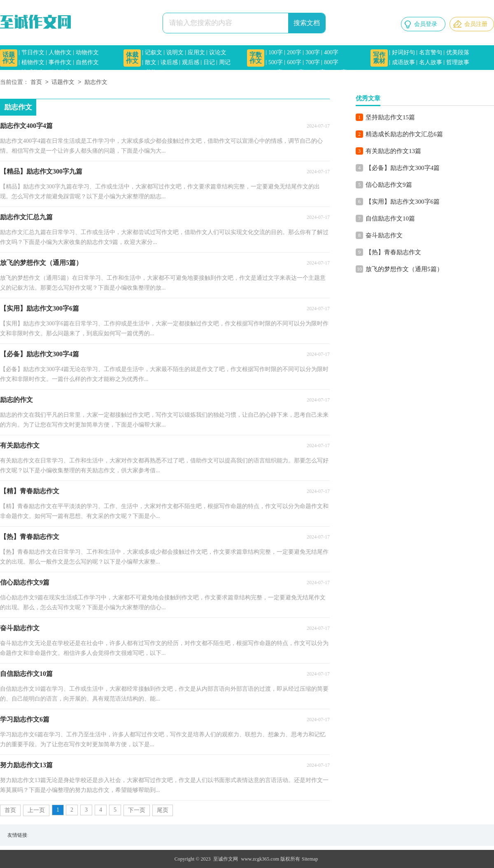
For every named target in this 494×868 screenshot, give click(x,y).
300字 (313, 52)
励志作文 (60, 72)
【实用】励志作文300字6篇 (403, 202)
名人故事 (431, 62)
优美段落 (458, 52)
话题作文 (9, 58)
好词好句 (403, 52)
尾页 (163, 810)
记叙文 (154, 52)
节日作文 (33, 52)
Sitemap (310, 859)
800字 (331, 62)
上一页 (36, 810)
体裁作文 (132, 58)
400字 (331, 52)
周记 (225, 62)
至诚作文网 (226, 859)
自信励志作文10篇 (390, 218)
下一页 (137, 810)
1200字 (317, 72)
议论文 (218, 52)
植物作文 (33, 62)
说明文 (175, 52)
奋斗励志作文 (384, 235)
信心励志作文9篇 (389, 185)
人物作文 (60, 52)
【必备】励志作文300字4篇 (403, 168)
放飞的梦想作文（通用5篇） (404, 269)
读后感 (169, 62)
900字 (276, 72)
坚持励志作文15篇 (390, 117)
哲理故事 (458, 62)
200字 (294, 52)
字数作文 (256, 58)
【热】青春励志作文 (393, 252)
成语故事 (403, 62)
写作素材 (379, 58)
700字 (313, 62)
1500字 (338, 72)
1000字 (296, 72)
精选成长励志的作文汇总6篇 (404, 134)
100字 (276, 52)
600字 (294, 62)
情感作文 (33, 72)
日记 (209, 62)
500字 (276, 62)
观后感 (191, 62)
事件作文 (60, 62)
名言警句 (431, 52)
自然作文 (87, 62)
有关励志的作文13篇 (393, 151)
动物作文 (87, 52)
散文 (151, 62)
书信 (151, 72)
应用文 (196, 52)
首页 (36, 82)
